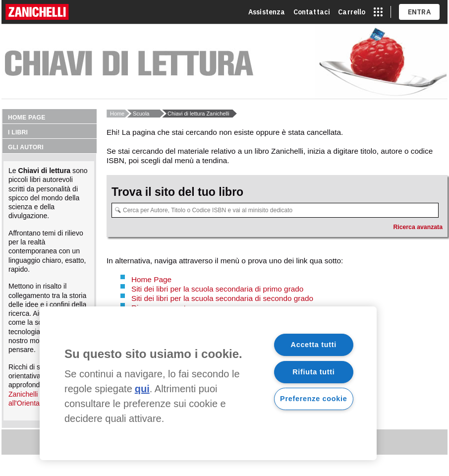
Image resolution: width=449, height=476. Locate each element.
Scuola (141, 114)
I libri (18, 132)
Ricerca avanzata (418, 227)
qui (142, 389)
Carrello (352, 12)
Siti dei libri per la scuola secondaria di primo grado (217, 289)
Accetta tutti (314, 345)
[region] (208, 383)
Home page (27, 118)
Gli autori (26, 147)
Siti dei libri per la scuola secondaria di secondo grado (222, 298)
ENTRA (420, 12)
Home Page (151, 279)
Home (117, 114)
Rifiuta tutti (313, 372)
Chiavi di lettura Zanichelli (198, 114)
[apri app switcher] (378, 12)
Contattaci (312, 12)
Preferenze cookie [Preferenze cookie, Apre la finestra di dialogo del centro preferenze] (313, 399)
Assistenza (267, 12)
